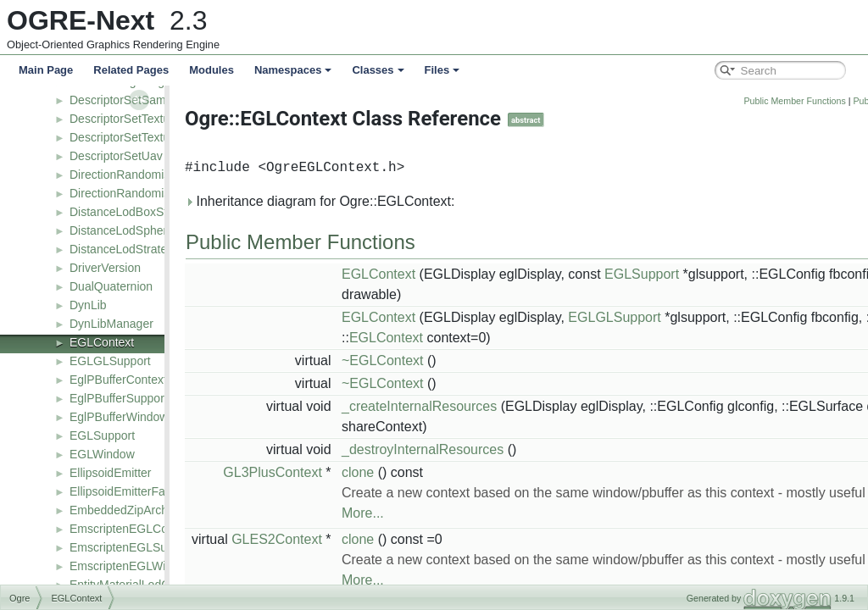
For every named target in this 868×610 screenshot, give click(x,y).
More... (405, 513)
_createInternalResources (462, 406)
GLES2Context (319, 539)
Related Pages (131, 70)
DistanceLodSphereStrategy (144, 230)
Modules (211, 70)
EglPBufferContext (118, 380)
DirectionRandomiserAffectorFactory (165, 193)
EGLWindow (102, 454)
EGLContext (102, 342)
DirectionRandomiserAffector (145, 175)
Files (442, 70)
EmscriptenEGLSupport (132, 547)
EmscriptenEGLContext (131, 529)
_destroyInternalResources (465, 449)
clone (400, 472)
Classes (378, 70)
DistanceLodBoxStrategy (135, 212)
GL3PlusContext (315, 472)
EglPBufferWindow (119, 417)
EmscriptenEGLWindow (132, 566)
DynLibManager (111, 324)
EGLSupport (102, 435)
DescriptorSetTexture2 (128, 137)
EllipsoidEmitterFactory (130, 491)
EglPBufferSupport (119, 398)
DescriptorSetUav (116, 156)
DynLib (88, 305)
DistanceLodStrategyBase (138, 249)
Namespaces (293, 70)
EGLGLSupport (110, 361)
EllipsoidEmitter (110, 473)
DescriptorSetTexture (125, 119)
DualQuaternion (111, 286)
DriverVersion (105, 268)
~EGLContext (425, 360)
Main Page (46, 70)
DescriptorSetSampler (128, 100)
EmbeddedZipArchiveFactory (146, 510)
